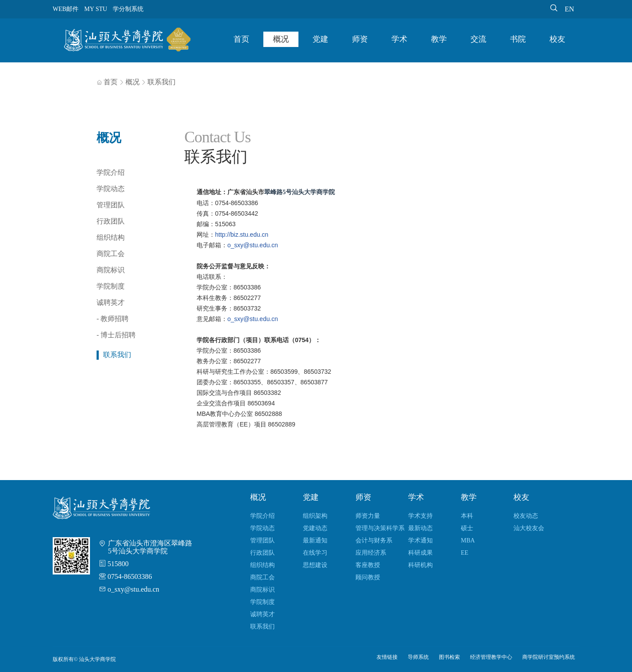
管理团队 (111, 205)
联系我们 (162, 82)
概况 (281, 39)
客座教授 (368, 565)
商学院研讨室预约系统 (549, 657)
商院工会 (111, 254)
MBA (468, 540)
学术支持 (420, 516)
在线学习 (315, 553)
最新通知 (315, 540)
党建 (320, 39)
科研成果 (420, 553)
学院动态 (111, 189)
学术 (399, 39)
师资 (360, 39)
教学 (439, 39)
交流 (478, 39)
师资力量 (368, 516)
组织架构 (315, 516)
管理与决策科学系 (380, 528)
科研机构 (420, 565)
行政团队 (111, 221)
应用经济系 (371, 553)
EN (569, 9)
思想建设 (315, 565)
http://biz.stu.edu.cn (242, 235)
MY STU (96, 9)
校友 (557, 39)
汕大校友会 (529, 528)
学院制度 (111, 286)
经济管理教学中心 (491, 657)
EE (465, 553)
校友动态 (526, 516)
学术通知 (420, 540)
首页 (241, 39)
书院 (518, 39)
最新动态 (420, 528)
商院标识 (111, 270)
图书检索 (449, 657)
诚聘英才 (111, 302)
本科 (467, 516)
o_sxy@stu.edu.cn (253, 245)
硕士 (467, 528)
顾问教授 (368, 577)
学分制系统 (128, 9)
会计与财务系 (374, 540)
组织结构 (111, 237)
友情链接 (387, 657)
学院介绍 (111, 172)
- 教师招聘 (113, 319)
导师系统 (418, 657)
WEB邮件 (66, 9)
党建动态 (315, 528)
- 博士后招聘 (116, 335)
